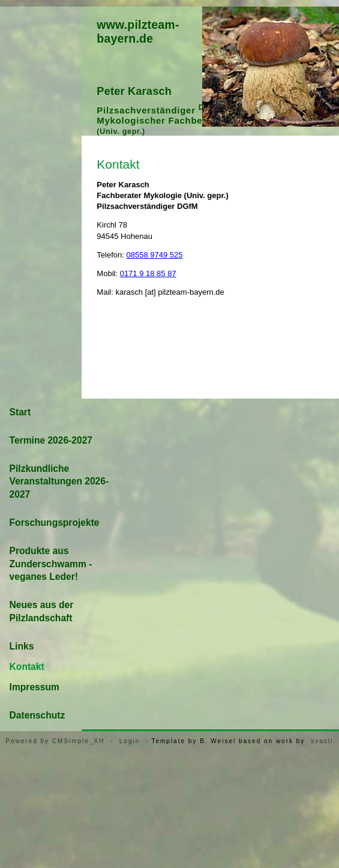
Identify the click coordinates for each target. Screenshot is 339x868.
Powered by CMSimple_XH (55, 741)
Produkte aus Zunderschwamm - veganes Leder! (51, 564)
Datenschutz (37, 715)
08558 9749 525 (155, 255)
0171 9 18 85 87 (148, 273)
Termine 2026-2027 (51, 440)
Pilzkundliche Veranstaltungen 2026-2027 (59, 482)
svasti (322, 741)
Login (130, 741)
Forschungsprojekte (55, 523)
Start (20, 412)
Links (22, 646)
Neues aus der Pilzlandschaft (42, 611)
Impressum (34, 687)
